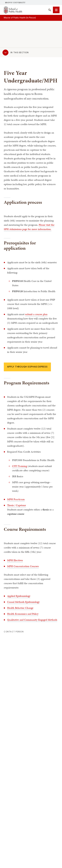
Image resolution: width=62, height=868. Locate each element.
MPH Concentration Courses (23, 566)
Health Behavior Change (20, 608)
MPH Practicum (16, 499)
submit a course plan (36, 314)
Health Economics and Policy (23, 614)
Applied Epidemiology (19, 596)
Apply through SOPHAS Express (27, 367)
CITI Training (20, 466)
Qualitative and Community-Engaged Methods (32, 620)
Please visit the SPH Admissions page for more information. (29, 227)
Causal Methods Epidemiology (23, 602)
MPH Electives (15, 560)
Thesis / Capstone (17, 505)
